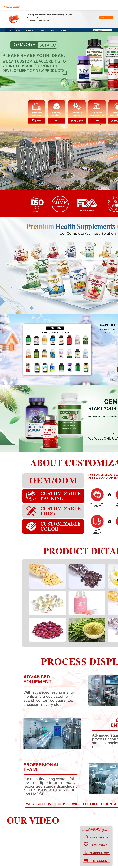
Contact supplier (106, 18)
